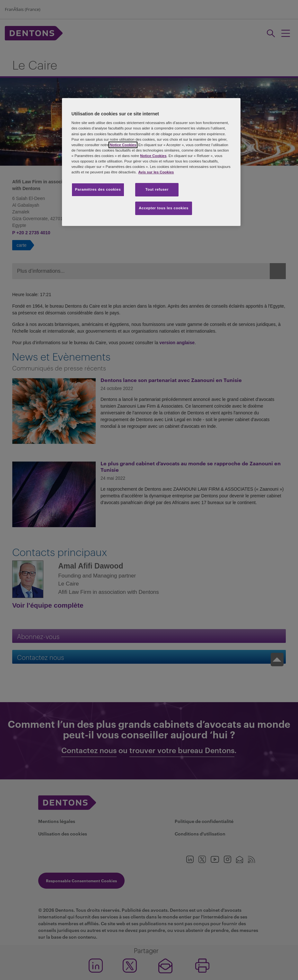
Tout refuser (157, 189)
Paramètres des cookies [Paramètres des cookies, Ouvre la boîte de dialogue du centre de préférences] (98, 189)
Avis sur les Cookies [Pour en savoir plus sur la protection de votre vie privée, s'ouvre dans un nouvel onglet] (156, 172)
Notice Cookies (123, 145)
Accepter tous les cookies (164, 208)
